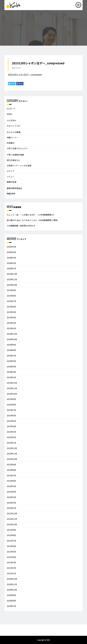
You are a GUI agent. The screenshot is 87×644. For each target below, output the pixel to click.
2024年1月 (11, 377)
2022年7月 (11, 475)
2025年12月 (12, 274)
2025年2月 (11, 328)
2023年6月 (11, 416)
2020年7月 (11, 606)
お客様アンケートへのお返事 (19, 165)
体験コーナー (12, 137)
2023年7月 (11, 410)
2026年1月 (11, 268)
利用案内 (11, 143)
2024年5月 (11, 361)
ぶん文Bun (11, 120)
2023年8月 (11, 405)
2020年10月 (12, 590)
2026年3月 (11, 258)
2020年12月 (12, 579)
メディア (11, 171)
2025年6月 (11, 307)
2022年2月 (11, 503)
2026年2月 (11, 263)
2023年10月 (12, 394)
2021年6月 (11, 546)
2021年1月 (11, 573)
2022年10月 (12, 459)
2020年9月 (11, 595)
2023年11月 (12, 388)
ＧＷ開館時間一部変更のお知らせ (21, 226)
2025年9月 (11, 290)
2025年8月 (11, 296)
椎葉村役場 (12, 182)
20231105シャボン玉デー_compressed (25, 74)
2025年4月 (11, 317)
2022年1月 (11, 508)
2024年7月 (11, 356)
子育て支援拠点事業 (15, 155)
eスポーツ (11, 109)
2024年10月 (12, 339)
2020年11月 (12, 584)
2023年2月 (11, 437)
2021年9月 (11, 530)
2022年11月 (12, 454)
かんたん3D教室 (14, 132)
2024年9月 (11, 345)
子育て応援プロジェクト (17, 148)
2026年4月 (11, 252)
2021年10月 (12, 524)
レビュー (11, 176)
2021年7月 (11, 541)
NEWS (9, 114)
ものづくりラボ (13, 126)
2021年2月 (11, 568)
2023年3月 (11, 432)
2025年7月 (11, 301)
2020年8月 (11, 601)
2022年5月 (11, 486)
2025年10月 (12, 285)
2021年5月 (11, 552)
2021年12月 (12, 513)
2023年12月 (12, 383)
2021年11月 (12, 519)
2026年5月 (11, 247)
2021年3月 (11, 562)
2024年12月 (12, 334)
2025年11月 (12, 279)
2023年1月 (11, 443)
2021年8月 (11, 535)
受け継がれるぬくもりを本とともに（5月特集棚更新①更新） (33, 220)
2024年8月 (11, 350)
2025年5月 (11, 312)
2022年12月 (12, 448)
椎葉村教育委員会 (14, 188)
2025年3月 (11, 323)
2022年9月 (11, 464)
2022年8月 (11, 470)
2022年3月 (11, 497)
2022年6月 (11, 481)
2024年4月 (11, 367)
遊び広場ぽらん (13, 160)
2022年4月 (11, 492)
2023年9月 (11, 399)
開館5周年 (11, 194)
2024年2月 (11, 372)
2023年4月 (11, 426)
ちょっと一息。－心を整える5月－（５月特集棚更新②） (31, 215)
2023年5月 (11, 421)
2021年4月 (11, 557)
